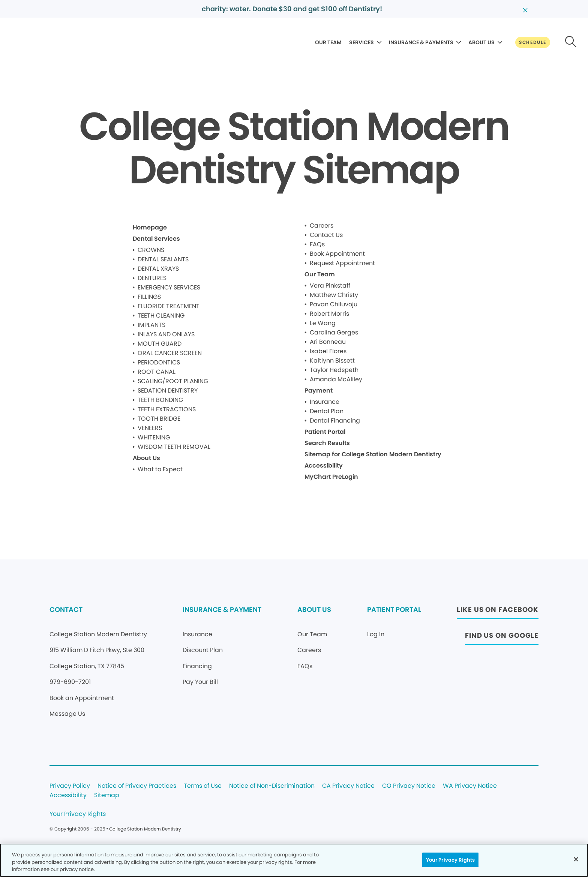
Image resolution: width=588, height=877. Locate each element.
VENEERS (150, 428)
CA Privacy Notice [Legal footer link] (348, 786)
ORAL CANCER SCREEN (170, 353)
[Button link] (533, 42)
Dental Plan (327, 411)
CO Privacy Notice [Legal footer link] (409, 786)
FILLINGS (149, 297)
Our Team (320, 274)
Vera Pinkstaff (330, 286)
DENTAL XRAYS (158, 269)
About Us (146, 458)
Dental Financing (335, 421)
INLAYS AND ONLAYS (166, 334)
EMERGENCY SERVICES (169, 287)
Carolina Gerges (334, 332)
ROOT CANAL (157, 372)
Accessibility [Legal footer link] (68, 795)
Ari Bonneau (328, 342)
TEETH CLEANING (161, 316)
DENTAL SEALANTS (163, 259)
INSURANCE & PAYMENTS (421, 42)
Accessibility (324, 465)
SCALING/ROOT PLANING (173, 381)
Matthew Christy (334, 295)
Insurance (325, 402)
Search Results (327, 443)
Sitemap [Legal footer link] (107, 795)
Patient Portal (325, 432)
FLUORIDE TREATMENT (169, 306)
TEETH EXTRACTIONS (167, 409)
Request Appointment (342, 263)
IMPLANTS (151, 325)
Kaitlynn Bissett (332, 361)
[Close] (576, 859)
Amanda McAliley (336, 379)
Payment (319, 391)
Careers (322, 226)
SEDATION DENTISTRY (168, 391)
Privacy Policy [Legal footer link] (70, 786)
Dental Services (156, 239)
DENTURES (152, 278)
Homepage (150, 227)
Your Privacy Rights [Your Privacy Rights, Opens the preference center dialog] (450, 860)
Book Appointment (337, 254)
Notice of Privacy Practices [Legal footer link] (137, 786)
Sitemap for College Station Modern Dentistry (373, 454)
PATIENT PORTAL (394, 609)
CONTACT (66, 609)
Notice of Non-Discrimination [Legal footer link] (272, 786)
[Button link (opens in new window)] (498, 612)
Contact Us (326, 235)
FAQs (317, 244)
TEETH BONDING (160, 400)
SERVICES (361, 42)
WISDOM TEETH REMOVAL (174, 447)
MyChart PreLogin (331, 477)
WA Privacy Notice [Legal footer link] (470, 786)
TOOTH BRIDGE (159, 419)
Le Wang (323, 323)
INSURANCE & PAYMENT (222, 609)
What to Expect (160, 469)
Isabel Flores (328, 351)
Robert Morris (329, 314)
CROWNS (151, 250)
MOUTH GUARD (160, 344)
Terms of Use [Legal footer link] (203, 786)
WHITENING (154, 437)
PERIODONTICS (159, 362)
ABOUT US (481, 42)
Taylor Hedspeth (334, 370)
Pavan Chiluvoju (334, 304)
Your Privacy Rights (78, 814)
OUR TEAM (328, 42)
